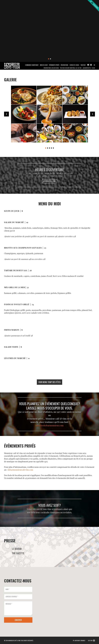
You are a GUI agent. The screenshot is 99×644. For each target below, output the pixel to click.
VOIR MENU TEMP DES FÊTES (49, 382)
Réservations (64, 65)
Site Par (90, 640)
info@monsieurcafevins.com (20, 470)
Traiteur (83, 65)
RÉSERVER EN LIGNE (49, 181)
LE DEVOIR (17, 549)
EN (94, 65)
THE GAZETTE (18, 553)
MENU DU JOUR (44, 65)
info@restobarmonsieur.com (50, 425)
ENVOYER (18, 620)
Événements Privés (54, 65)
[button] (76, 599)
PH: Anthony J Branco (79, 640)
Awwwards (93, 6)
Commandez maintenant (32, 65)
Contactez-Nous (74, 65)
